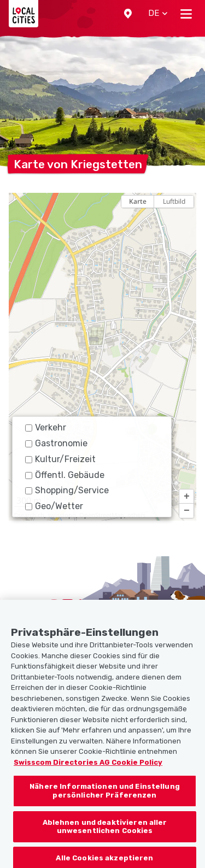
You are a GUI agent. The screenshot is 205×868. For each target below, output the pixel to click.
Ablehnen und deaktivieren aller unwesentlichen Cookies (105, 836)
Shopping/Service (67, 490)
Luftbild (174, 201)
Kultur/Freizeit (60, 459)
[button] (128, 14)
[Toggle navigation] (186, 14)
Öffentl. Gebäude (65, 475)
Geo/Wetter (54, 506)
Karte (138, 201)
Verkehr (46, 427)
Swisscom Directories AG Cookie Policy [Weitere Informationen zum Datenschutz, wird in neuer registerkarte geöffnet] (88, 772)
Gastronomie (56, 443)
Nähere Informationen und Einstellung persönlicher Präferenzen (105, 801)
